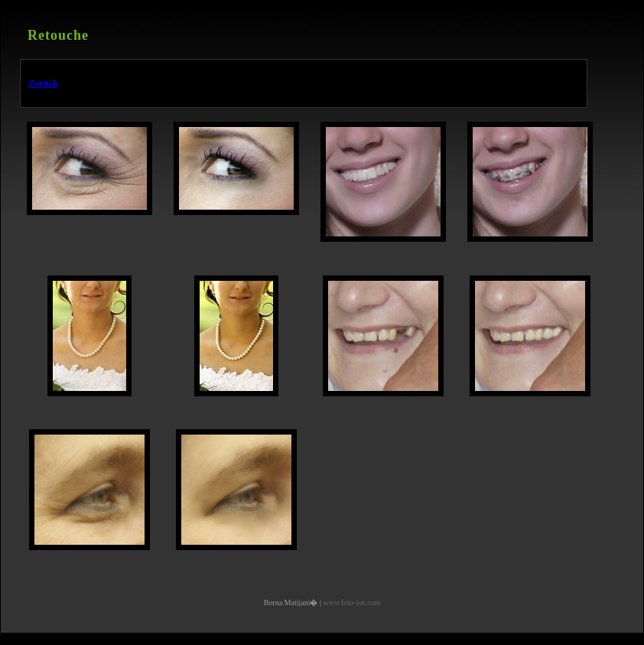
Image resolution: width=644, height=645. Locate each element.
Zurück (43, 83)
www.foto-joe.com (351, 603)
